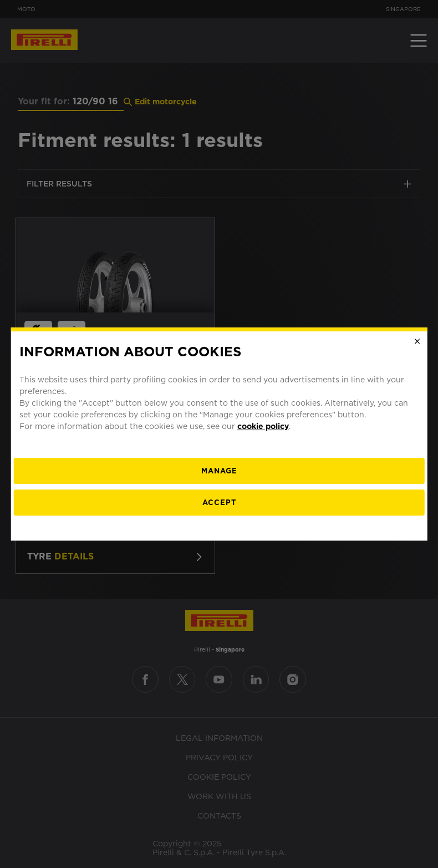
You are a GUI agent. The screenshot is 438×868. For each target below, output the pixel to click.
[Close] (417, 341)
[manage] (219, 471)
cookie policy (263, 426)
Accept (219, 503)
